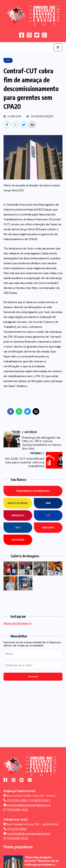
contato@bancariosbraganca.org (29, 805)
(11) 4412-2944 (17, 829)
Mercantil (48, 528)
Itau (18, 528)
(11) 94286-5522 (17, 810)
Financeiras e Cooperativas (33, 491)
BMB (48, 503)
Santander (18, 540)
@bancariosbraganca (17, 623)
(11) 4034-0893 (18, 800)
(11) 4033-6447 (40, 800)
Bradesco (18, 515)
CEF (48, 515)
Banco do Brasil (18, 503)
